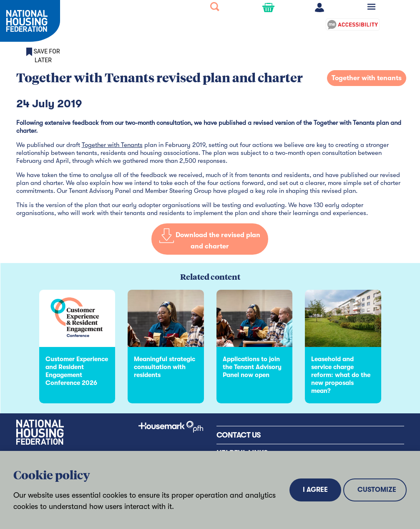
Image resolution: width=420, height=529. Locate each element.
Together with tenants (367, 78)
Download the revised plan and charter (210, 241)
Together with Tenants (112, 145)
